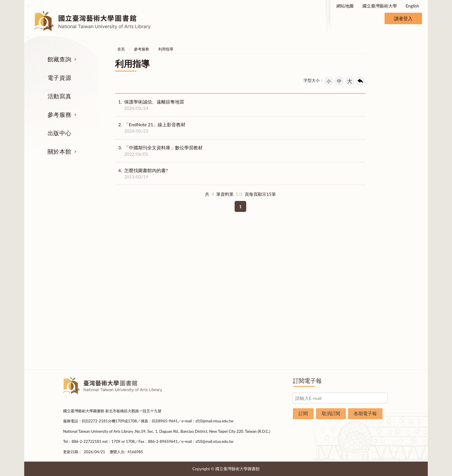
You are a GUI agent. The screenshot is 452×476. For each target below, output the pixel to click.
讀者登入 (403, 18)
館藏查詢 (59, 59)
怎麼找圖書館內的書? (141, 174)
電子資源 (59, 78)
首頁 (121, 49)
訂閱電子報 (307, 381)
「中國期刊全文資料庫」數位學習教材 (159, 151)
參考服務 (59, 114)
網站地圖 (345, 6)
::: (27, 5)
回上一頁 (360, 81)
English (412, 6)
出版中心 (59, 133)
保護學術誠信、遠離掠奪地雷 (150, 105)
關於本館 (59, 151)
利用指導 (166, 49)
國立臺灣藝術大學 (380, 6)
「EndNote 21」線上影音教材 (150, 128)
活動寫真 (59, 96)
